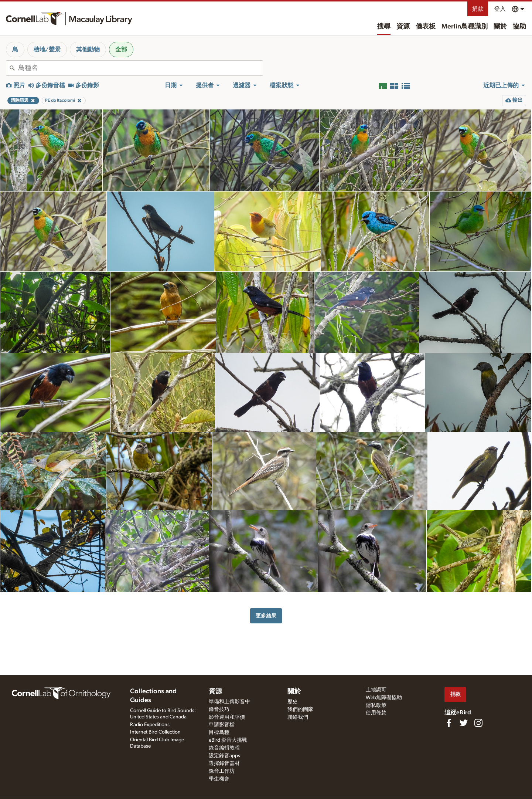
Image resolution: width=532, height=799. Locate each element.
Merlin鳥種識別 (465, 27)
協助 (519, 27)
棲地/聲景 (47, 50)
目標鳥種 (219, 732)
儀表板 (426, 27)
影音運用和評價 (227, 717)
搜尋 (384, 27)
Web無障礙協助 (384, 698)
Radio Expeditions (150, 725)
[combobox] (140, 68)
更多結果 (266, 616)
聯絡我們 (298, 717)
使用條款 (376, 713)
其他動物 (88, 50)
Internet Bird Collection (155, 732)
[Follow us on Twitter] (464, 723)
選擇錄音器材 (224, 764)
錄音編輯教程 (224, 748)
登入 (500, 9)
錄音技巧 (219, 710)
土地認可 (376, 690)
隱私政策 (376, 705)
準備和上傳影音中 (229, 702)
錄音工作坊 (222, 771)
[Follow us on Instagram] (478, 723)
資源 (403, 27)
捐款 (478, 9)
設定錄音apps (224, 756)
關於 (500, 27)
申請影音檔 (222, 725)
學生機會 (219, 779)
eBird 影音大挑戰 (228, 740)
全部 (121, 50)
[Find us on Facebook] (449, 723)
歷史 (293, 702)
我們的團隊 (300, 710)
